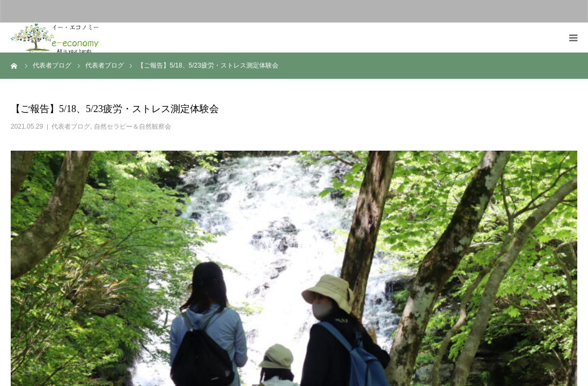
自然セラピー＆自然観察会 (133, 127)
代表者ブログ (71, 127)
